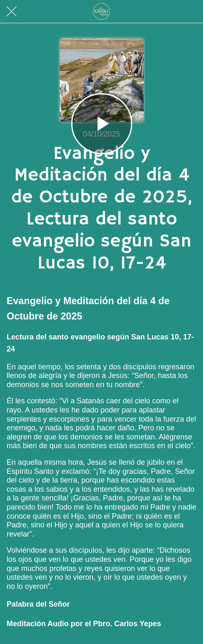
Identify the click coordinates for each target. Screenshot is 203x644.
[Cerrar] (12, 12)
